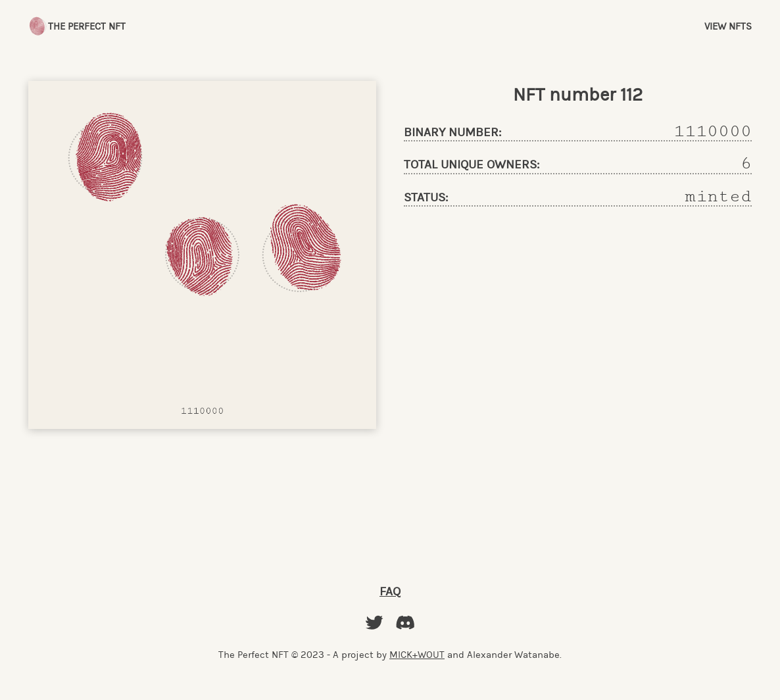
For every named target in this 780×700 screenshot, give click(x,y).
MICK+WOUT (417, 655)
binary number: (452, 133)
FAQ (390, 591)
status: (426, 198)
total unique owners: (472, 165)
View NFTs (728, 26)
